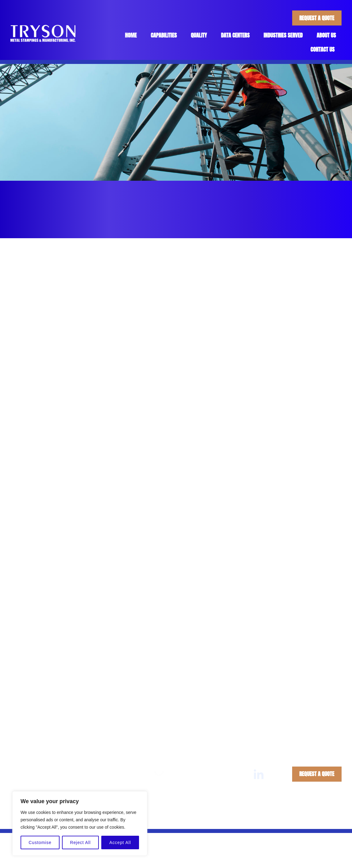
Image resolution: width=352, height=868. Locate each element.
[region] (80, 823)
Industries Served (283, 35)
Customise (40, 842)
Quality (199, 35)
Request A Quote (317, 18)
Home (131, 35)
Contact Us (323, 49)
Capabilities (164, 35)
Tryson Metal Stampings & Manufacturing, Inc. (159, 819)
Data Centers (235, 35)
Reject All (80, 842)
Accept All (120, 842)
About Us (326, 35)
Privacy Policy (265, 819)
